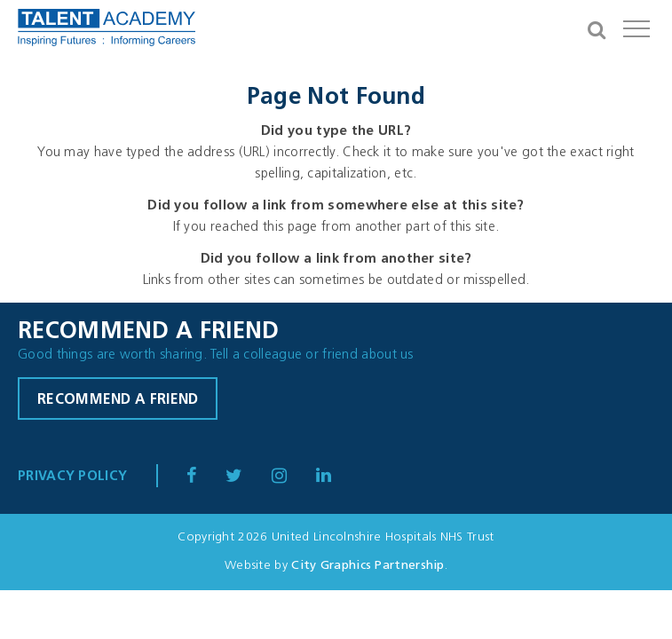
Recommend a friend (118, 400)
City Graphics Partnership (368, 566)
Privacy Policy (72, 477)
